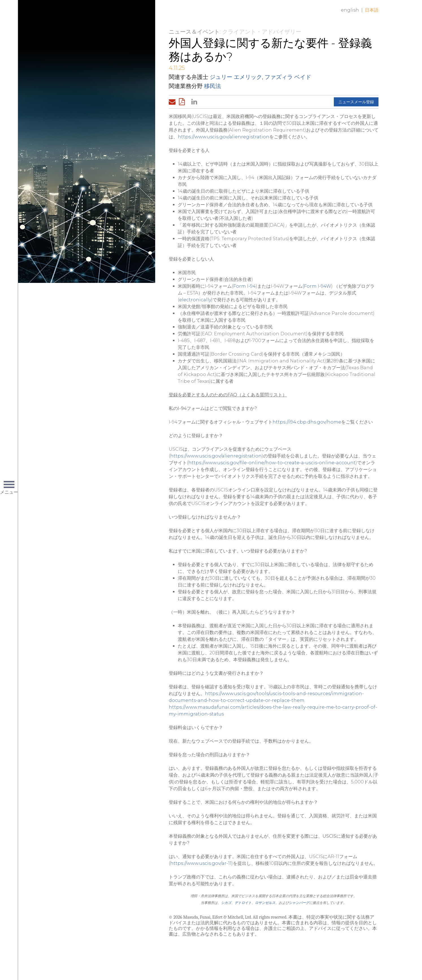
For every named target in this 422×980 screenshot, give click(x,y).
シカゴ (226, 903)
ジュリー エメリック (236, 77)
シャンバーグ (299, 903)
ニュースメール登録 (356, 102)
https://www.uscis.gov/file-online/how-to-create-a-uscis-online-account (272, 463)
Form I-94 (244, 286)
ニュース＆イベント (194, 32)
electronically (195, 300)
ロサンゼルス (265, 903)
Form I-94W (318, 286)
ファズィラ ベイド (288, 77)
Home (97, 15)
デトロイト (243, 903)
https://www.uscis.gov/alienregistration (224, 137)
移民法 (213, 86)
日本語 (372, 10)
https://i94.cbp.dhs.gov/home (307, 422)
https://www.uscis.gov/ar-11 (201, 863)
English (350, 10)
